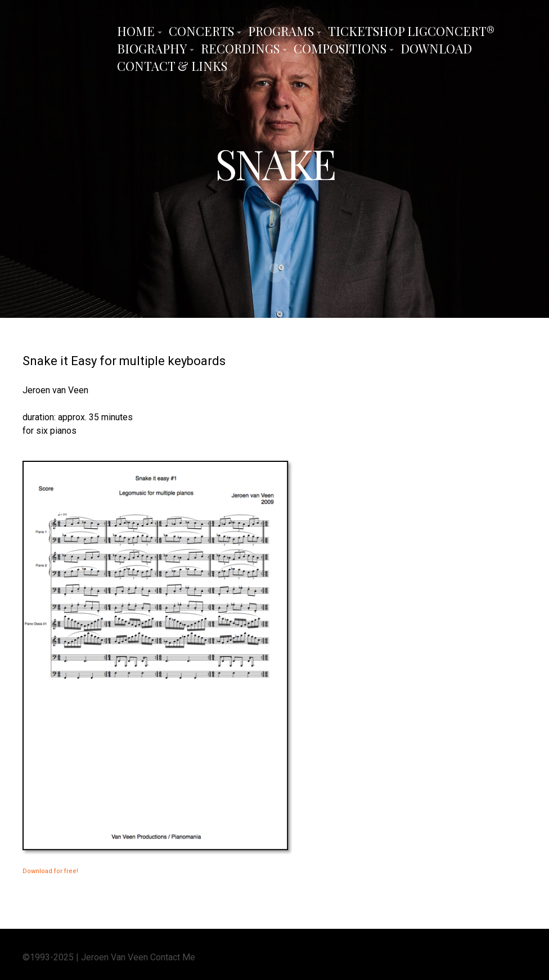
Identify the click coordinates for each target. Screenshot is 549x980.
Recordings (240, 48)
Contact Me (173, 956)
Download (436, 48)
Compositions (340, 48)
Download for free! (50, 871)
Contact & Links (172, 66)
